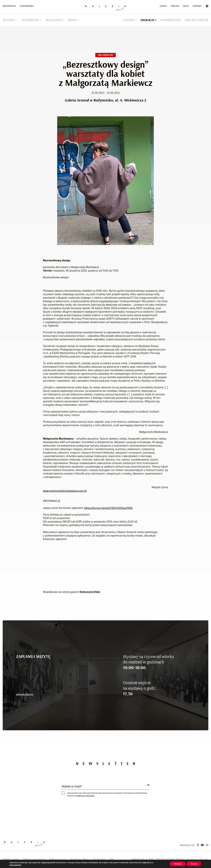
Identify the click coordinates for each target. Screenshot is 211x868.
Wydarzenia (30, 20)
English (175, 6)
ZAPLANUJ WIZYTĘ (25, 695)
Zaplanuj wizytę (197, 20)
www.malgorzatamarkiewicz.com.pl (65, 491)
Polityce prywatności (86, 796)
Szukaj (163, 6)
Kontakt (197, 6)
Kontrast (207, 6)
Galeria (129, 20)
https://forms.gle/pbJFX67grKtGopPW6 (108, 508)
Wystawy (9, 20)
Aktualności (54, 20)
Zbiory (72, 20)
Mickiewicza (9, 6)
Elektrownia (27, 6)
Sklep (186, 6)
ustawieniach (15, 865)
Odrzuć (194, 864)
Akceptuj (178, 864)
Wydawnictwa (171, 20)
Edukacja (147, 20)
